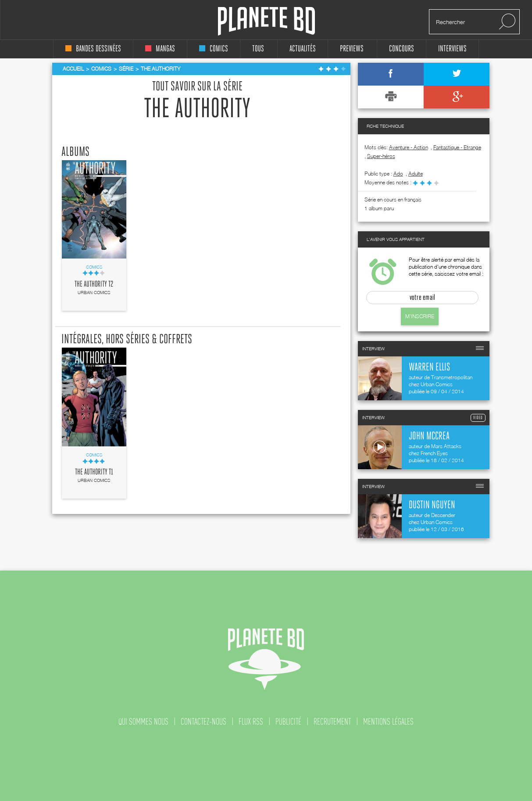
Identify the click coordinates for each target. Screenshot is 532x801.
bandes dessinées (93, 49)
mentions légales (388, 722)
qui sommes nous (143, 722)
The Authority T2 (94, 284)
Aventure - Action (409, 147)
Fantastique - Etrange (457, 147)
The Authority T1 (94, 472)
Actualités (303, 49)
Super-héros (381, 156)
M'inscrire (420, 316)
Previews (352, 49)
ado (398, 174)
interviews (452, 49)
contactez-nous (204, 722)
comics (214, 49)
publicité (288, 722)
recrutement (332, 722)
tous (258, 49)
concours (402, 49)
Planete (266, 21)
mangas (160, 49)
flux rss (251, 722)
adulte (416, 174)
